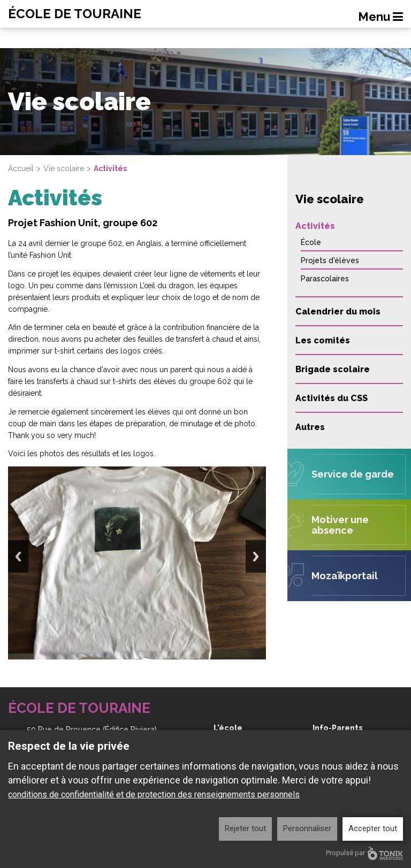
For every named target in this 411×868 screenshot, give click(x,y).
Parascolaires (325, 279)
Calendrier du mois (338, 312)
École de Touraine (75, 14)
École (311, 242)
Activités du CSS (332, 398)
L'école (228, 728)
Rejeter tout (245, 828)
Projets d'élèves (330, 260)
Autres (310, 427)
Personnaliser (307, 828)
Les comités (323, 340)
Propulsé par (364, 853)
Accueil (21, 168)
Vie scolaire (64, 168)
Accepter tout (373, 828)
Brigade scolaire (333, 369)
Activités (315, 226)
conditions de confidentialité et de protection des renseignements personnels (154, 794)
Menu (380, 17)
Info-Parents (338, 728)
